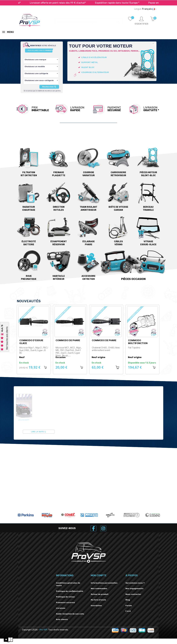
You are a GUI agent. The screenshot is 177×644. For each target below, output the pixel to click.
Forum (129, 606)
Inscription (96, 606)
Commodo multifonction (138, 342)
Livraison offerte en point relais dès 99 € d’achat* (72, 3)
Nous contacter (133, 594)
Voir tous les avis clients (7, 338)
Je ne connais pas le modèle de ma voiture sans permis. (42, 91)
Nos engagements (134, 588)
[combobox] (41, 61)
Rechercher (49, 87)
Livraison (61, 608)
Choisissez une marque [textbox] (35, 60)
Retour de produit (100, 594)
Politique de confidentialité (70, 591)
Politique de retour (65, 597)
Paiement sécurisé (65, 603)
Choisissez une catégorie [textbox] (36, 73)
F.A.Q (128, 611)
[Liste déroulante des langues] (145, 9)
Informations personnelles (104, 583)
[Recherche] (88, 20)
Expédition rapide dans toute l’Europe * (132, 3)
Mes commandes (99, 588)
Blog (128, 600)
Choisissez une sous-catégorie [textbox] (39, 80)
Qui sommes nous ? (135, 583)
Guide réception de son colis (70, 614)
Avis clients (62, 619)
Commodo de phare (68, 340)
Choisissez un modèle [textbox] (35, 67)
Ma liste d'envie (98, 600)
